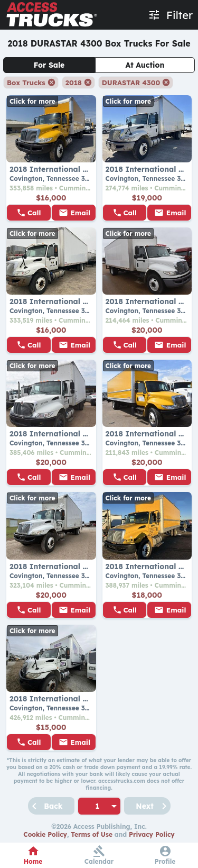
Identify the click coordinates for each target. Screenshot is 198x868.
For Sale (49, 65)
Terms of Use (92, 834)
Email (80, 213)
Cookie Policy (45, 834)
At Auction (145, 65)
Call (34, 213)
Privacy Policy (152, 834)
